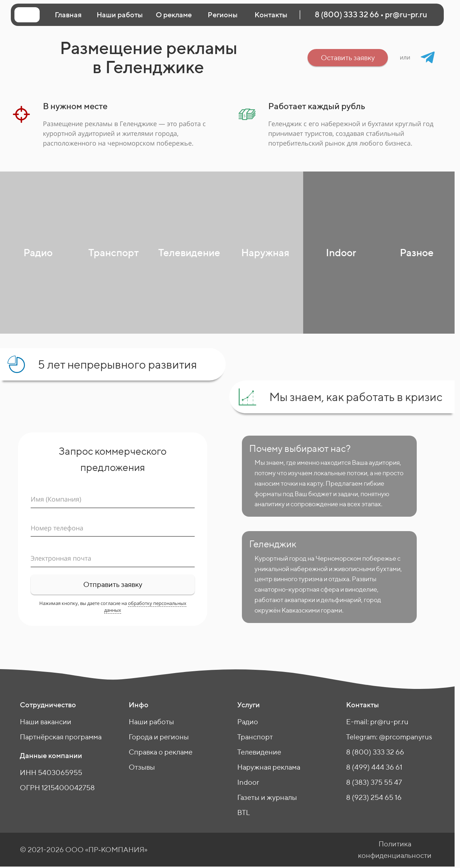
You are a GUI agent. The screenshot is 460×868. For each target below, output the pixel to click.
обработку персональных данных (145, 606)
